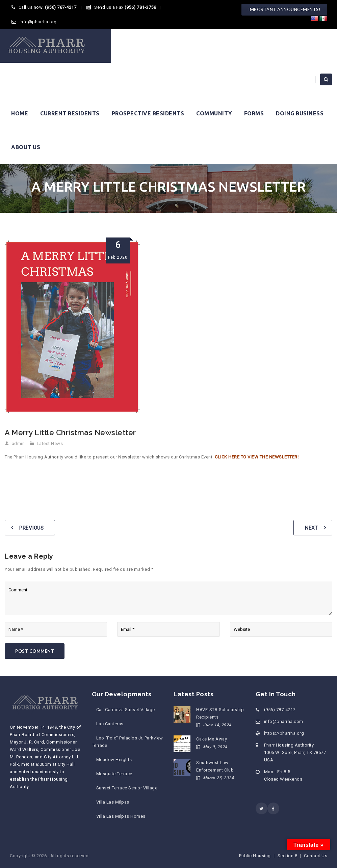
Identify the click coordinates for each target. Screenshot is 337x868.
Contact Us (316, 856)
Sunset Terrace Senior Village (127, 788)
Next (311, 528)
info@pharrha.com (284, 721)
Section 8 (288, 856)
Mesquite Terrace (114, 774)
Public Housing (255, 856)
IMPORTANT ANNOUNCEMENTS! (284, 9)
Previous (31, 528)
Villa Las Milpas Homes (121, 816)
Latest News (50, 443)
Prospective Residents (148, 113)
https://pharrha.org (284, 733)
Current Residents (70, 113)
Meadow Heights (114, 760)
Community (214, 113)
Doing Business (300, 113)
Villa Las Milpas (113, 802)
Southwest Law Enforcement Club (215, 766)
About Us (26, 147)
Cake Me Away (212, 739)
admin (18, 443)
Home (20, 113)
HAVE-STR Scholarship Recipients (220, 713)
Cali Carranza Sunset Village (126, 710)
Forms (254, 113)
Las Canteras (110, 724)
